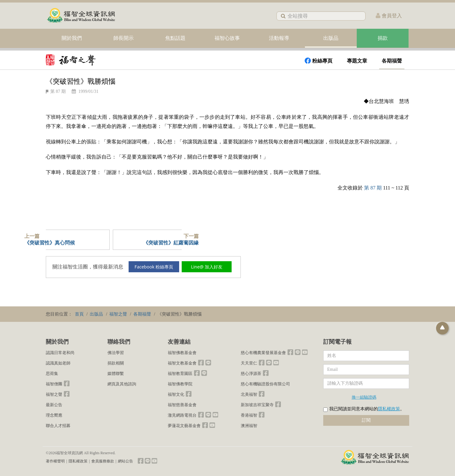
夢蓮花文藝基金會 (184, 426)
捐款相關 (116, 363)
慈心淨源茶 (251, 374)
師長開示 (124, 38)
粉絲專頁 (318, 61)
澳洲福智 (249, 426)
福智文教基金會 (182, 363)
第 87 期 (58, 91)
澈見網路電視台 (182, 415)
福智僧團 (54, 384)
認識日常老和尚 (60, 353)
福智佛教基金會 (182, 353)
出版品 (331, 38)
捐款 (383, 38)
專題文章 (357, 61)
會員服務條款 (103, 461)
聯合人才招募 (58, 426)
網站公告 (125, 461)
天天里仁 (249, 363)
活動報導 (279, 38)
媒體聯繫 (116, 374)
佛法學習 (116, 353)
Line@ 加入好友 (208, 267)
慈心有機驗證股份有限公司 (265, 384)
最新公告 (54, 405)
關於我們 (72, 38)
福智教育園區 (180, 374)
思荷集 (52, 374)
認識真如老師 (58, 363)
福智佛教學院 (180, 384)
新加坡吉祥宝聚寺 (257, 405)
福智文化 (176, 394)
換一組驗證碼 (364, 397)
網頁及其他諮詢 (122, 384)
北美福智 (249, 394)
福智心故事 (227, 38)
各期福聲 (392, 61)
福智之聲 (54, 394)
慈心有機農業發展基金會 (263, 353)
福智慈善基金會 (182, 405)
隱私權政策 (389, 409)
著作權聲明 (55, 461)
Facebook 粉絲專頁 (155, 267)
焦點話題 (175, 38)
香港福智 (249, 415)
